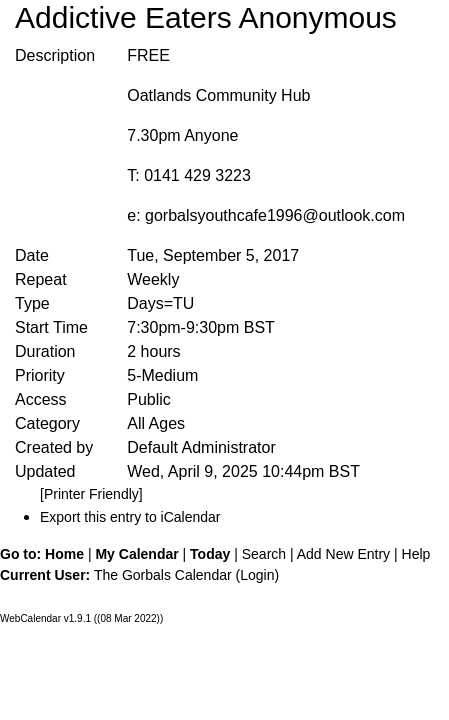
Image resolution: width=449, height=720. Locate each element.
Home (64, 554)
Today (210, 554)
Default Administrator (201, 447)
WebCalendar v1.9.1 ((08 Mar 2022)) (81, 618)
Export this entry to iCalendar (130, 517)
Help (416, 554)
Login (257, 575)
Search (264, 554)
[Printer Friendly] (91, 494)
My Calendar (136, 554)
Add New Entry (343, 554)
